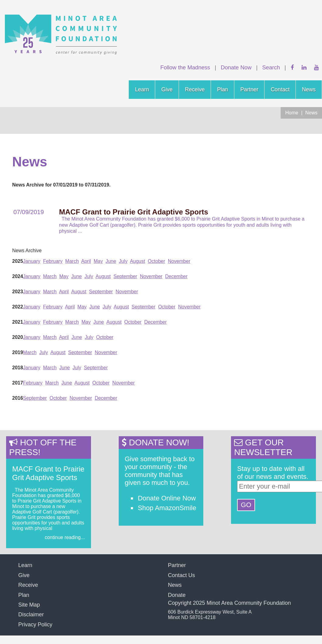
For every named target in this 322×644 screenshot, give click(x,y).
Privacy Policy (35, 625)
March (72, 261)
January (32, 261)
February (53, 261)
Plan (222, 89)
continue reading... (65, 537)
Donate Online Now (167, 498)
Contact (280, 89)
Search (271, 67)
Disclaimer (31, 614)
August (138, 261)
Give (167, 89)
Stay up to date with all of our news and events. (273, 473)
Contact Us (182, 575)
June (111, 261)
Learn (142, 89)
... (80, 231)
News (309, 89)
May (98, 261)
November (179, 261)
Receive (195, 89)
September (125, 276)
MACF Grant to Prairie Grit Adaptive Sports (48, 473)
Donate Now (236, 67)
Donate (177, 595)
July (123, 261)
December (177, 276)
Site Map (29, 605)
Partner (249, 89)
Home (292, 113)
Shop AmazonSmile (167, 508)
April (86, 261)
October (157, 261)
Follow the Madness (185, 67)
